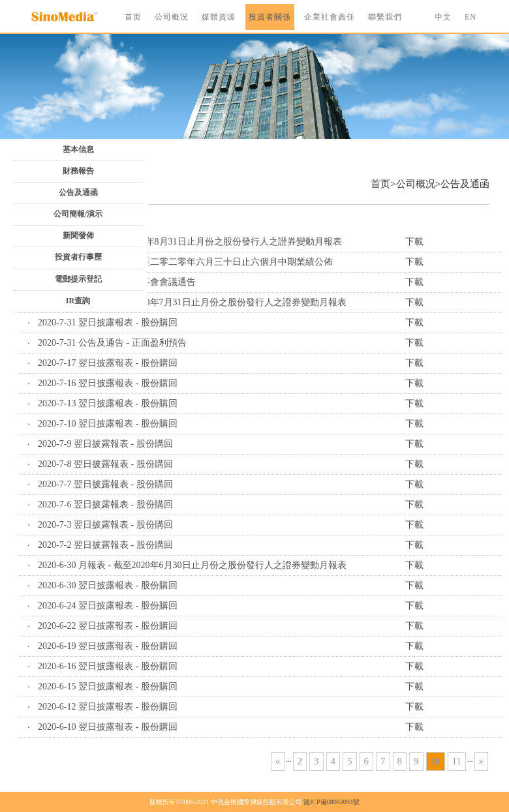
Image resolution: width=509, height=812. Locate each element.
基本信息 (78, 149)
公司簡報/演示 (78, 214)
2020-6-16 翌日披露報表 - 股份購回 (108, 666)
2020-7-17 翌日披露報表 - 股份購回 (108, 363)
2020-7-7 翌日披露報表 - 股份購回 (105, 484)
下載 (414, 242)
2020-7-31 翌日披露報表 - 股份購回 (108, 323)
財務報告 (78, 171)
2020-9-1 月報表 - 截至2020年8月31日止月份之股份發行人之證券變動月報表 (190, 242)
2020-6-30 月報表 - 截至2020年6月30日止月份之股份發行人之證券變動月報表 (192, 565)
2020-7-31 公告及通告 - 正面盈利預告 (112, 343)
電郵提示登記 (78, 279)
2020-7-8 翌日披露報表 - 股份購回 (105, 464)
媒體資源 (219, 17)
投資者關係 (270, 17)
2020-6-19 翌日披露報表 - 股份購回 (108, 646)
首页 (133, 17)
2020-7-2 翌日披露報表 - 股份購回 (105, 545)
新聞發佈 (78, 235)
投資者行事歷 (78, 257)
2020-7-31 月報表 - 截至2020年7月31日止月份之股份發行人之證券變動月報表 (192, 302)
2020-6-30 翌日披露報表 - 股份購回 (108, 585)
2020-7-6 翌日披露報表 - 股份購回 (105, 504)
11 (457, 761)
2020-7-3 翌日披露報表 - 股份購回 (105, 525)
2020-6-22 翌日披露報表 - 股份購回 (108, 626)
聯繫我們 (385, 17)
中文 (443, 17)
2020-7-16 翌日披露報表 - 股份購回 (108, 383)
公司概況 (172, 17)
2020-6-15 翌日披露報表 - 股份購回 (108, 686)
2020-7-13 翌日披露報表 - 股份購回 (108, 403)
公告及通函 (78, 192)
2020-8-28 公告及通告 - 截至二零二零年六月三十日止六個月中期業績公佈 (185, 262)
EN (470, 17)
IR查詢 (78, 301)
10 (436, 761)
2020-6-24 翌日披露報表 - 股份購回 (108, 606)
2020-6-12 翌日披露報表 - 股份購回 (108, 707)
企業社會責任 (330, 17)
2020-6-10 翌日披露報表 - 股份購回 (108, 727)
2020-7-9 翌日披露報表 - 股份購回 (105, 444)
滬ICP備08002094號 (332, 802)
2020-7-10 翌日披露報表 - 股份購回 (108, 424)
